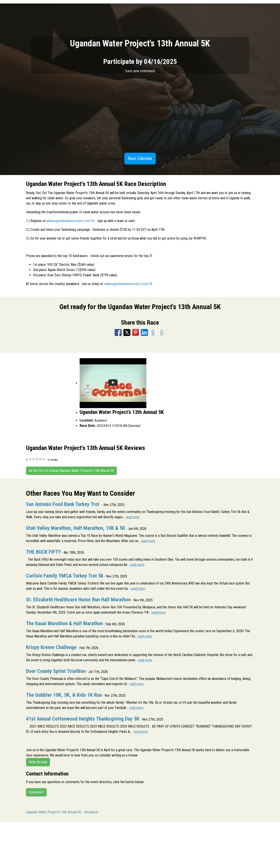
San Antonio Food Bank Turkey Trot (63, 504)
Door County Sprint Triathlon (56, 671)
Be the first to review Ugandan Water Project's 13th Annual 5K (71, 471)
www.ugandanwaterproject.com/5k (70, 221)
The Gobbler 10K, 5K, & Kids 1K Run (64, 695)
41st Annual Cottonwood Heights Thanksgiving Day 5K (83, 719)
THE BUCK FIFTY (43, 552)
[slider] (37, 459)
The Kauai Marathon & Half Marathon (64, 623)
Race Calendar (140, 158)
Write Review (38, 762)
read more (133, 517)
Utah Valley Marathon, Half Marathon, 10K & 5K (76, 528)
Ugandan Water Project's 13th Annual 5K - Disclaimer (62, 812)
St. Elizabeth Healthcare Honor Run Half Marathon (78, 600)
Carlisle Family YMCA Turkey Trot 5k (65, 576)
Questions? (36, 792)
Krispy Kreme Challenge (51, 647)
